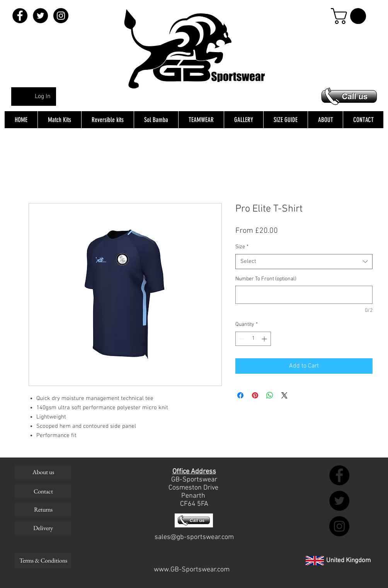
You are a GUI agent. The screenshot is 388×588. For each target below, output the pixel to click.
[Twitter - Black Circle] (40, 16)
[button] (350, 16)
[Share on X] (284, 395)
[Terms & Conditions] (43, 561)
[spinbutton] (253, 339)
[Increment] (265, 339)
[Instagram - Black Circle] (61, 16)
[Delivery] (43, 528)
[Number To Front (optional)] (304, 295)
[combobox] (304, 262)
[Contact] (43, 491)
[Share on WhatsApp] (270, 395)
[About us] (43, 472)
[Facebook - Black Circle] (20, 16)
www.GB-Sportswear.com (192, 570)
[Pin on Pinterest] (255, 395)
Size (242, 247)
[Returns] (43, 510)
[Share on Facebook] (240, 395)
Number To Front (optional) (266, 279)
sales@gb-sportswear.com (194, 537)
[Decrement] (241, 339)
